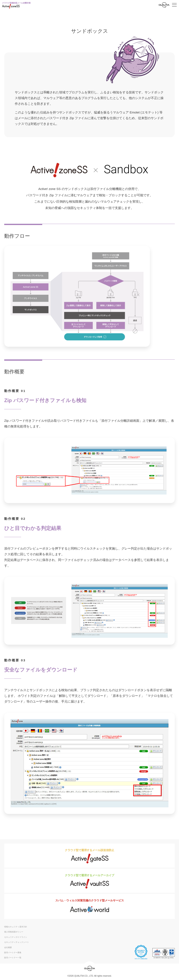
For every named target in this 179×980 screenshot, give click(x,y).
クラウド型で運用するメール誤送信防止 (89, 856)
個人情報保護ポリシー (14, 932)
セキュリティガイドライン (16, 937)
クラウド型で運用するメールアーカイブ (89, 881)
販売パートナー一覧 (13, 958)
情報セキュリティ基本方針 (16, 927)
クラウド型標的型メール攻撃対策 (16, 5)
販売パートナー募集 (13, 953)
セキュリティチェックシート (17, 942)
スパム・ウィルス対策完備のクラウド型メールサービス (90, 907)
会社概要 (8, 947)
